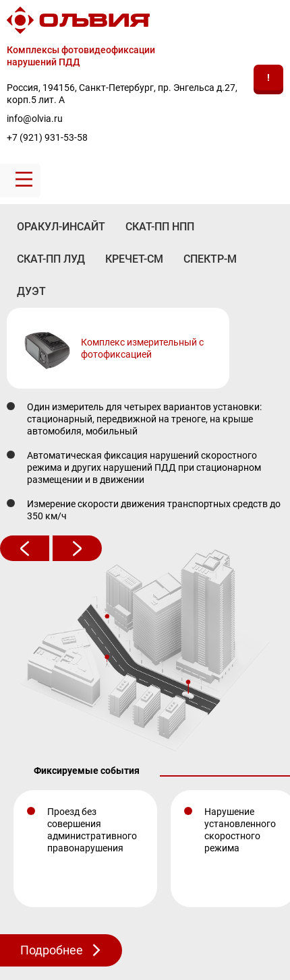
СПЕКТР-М (210, 259)
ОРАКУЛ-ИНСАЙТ (61, 227)
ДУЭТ (31, 291)
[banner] (145, 78)
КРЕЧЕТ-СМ (134, 259)
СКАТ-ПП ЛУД (51, 259)
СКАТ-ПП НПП (160, 227)
